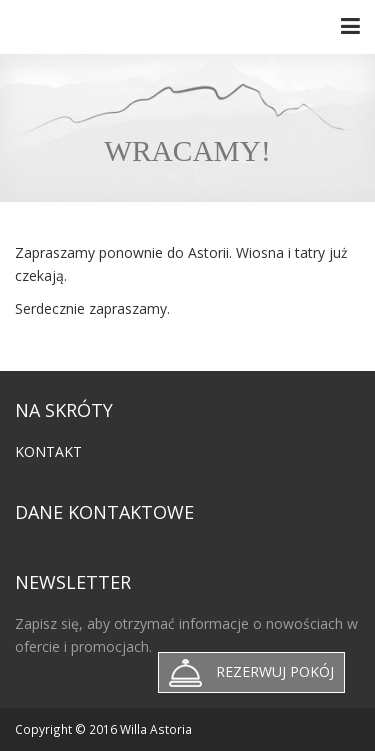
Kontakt (48, 451)
